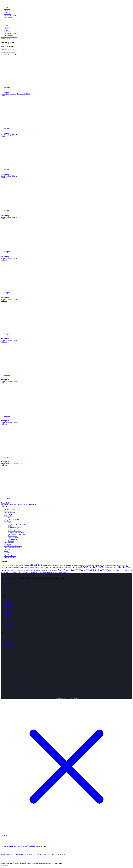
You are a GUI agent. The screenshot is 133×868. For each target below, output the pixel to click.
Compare (7, 87)
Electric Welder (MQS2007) (9, 217)
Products (7, 639)
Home (3, 46)
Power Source (9, 604)
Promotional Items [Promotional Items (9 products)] (118, 570)
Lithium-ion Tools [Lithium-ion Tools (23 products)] (123, 567)
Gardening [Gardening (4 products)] (32, 567)
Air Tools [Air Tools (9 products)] (24, 565)
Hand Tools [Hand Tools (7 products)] (48, 567)
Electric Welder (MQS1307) (9, 135)
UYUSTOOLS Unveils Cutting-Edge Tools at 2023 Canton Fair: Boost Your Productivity (27, 863)
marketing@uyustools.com (12, 581)
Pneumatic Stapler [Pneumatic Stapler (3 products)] (53, 570)
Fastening (7, 619)
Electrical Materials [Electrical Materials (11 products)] (7, 567)
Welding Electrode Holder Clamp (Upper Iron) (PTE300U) (18, 504)
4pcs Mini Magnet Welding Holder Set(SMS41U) (15, 94)
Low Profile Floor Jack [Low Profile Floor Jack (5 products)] (13, 570)
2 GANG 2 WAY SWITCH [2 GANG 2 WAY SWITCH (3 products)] (6, 565)
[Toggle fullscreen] (5, 865)
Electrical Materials (10, 626)
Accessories (8, 609)
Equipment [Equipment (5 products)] (27, 567)
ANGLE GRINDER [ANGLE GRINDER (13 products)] (35, 565)
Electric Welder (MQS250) (9, 258)
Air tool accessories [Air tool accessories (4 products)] (16, 565)
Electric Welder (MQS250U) (9, 299)
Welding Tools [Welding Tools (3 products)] (55, 572)
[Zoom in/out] (7, 865)
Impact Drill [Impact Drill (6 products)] (71, 567)
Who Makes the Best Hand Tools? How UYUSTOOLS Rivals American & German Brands (28, 855)
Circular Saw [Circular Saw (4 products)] (77, 565)
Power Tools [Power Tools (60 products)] (105, 570)
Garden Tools (8, 614)
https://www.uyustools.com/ (13, 583)
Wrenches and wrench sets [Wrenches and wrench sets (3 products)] (64, 572)
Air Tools (7, 607)
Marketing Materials (10, 627)
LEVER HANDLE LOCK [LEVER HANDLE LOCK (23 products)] (92, 567)
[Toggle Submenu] (12, 521)
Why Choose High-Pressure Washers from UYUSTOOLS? (18, 846)
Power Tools (8, 601)
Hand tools (8, 611)
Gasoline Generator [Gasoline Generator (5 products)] (40, 567)
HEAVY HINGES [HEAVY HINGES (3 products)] (64, 568)
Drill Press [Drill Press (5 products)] (124, 565)
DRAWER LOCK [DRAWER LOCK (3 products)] (118, 565)
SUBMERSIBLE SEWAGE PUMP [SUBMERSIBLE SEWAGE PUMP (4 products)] (29, 572)
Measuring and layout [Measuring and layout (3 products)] (23, 570)
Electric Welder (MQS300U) (9, 422)
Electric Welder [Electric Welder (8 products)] (19, 567)
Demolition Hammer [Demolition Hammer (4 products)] (109, 565)
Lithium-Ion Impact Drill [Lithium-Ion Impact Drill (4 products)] (110, 567)
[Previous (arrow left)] (1, 867)
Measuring (8, 612)
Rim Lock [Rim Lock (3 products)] (3, 572)
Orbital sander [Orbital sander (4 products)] (43, 570)
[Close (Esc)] (1, 865)
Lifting (6, 617)
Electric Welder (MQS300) (9, 340)
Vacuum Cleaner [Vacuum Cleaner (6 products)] (42, 572)
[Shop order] (8, 55)
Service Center (9, 646)
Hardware (7, 624)
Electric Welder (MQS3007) (9, 381)
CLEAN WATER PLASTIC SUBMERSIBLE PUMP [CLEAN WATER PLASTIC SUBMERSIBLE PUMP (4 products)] (92, 565)
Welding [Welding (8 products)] (50, 572)
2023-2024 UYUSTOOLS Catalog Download (18, 687)
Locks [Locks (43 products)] (4, 570)
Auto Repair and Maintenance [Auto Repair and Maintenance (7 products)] (51, 565)
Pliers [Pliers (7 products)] (48, 570)
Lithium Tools (9, 599)
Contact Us (8, 642)
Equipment (8, 602)
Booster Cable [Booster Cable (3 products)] (62, 565)
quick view (4, 96)
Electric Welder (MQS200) (9, 176)
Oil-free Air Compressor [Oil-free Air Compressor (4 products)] (34, 570)
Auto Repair (8, 616)
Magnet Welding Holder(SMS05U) (11, 463)
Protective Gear (9, 621)
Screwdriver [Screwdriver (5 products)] (8, 572)
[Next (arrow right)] (3, 867)
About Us (7, 637)
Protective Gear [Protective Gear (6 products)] (128, 570)
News (6, 641)
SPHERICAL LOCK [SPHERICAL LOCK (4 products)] (16, 572)
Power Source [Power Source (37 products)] (64, 570)
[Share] (3, 865)
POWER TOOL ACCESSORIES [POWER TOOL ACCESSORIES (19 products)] (84, 570)
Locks (6, 622)
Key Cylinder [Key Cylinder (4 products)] (78, 567)
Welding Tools (5, 92)
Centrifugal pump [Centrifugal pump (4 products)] (70, 565)
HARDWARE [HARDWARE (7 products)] (56, 567)
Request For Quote (10, 644)
